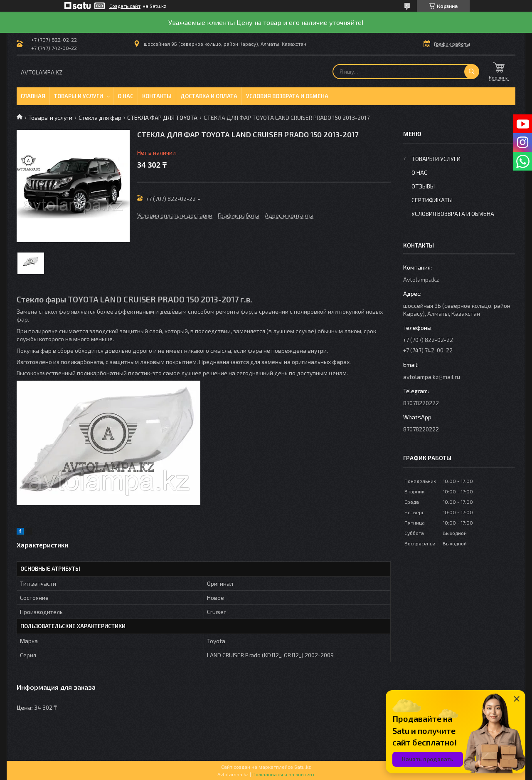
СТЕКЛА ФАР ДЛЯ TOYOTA (162, 118)
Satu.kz (303, 767)
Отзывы (423, 186)
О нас (126, 96)
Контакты (157, 96)
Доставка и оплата (209, 96)
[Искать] (472, 72)
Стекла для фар (100, 118)
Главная (33, 96)
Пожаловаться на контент (283, 774)
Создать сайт (125, 6)
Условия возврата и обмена (287, 96)
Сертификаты (432, 200)
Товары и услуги (79, 96)
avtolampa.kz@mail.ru (432, 377)
